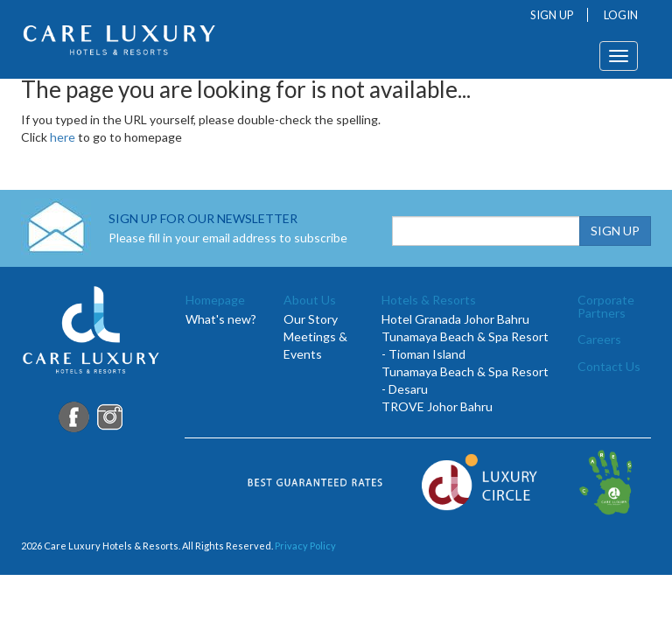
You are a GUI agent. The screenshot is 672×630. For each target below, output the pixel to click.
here (63, 137)
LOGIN (621, 15)
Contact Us (609, 366)
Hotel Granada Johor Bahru (455, 319)
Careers (599, 339)
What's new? (221, 319)
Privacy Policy (305, 546)
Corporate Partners (606, 307)
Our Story (311, 319)
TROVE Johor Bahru (437, 406)
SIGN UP (552, 15)
